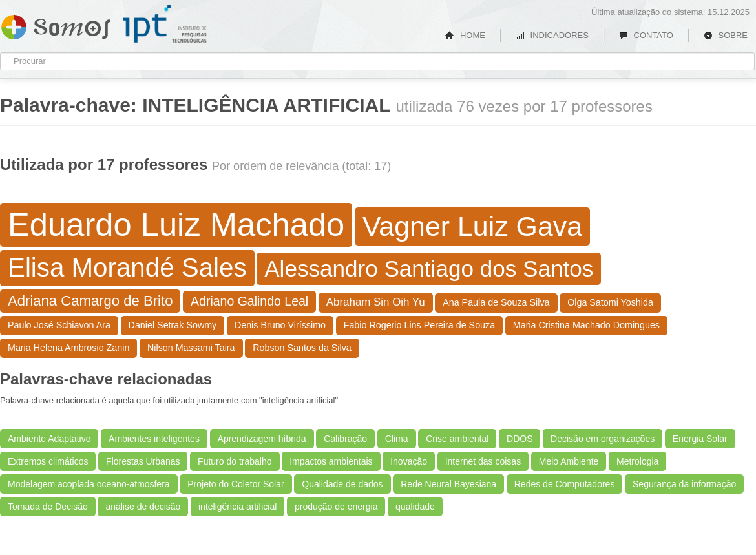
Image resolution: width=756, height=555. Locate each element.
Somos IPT (56, 25)
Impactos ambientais (331, 461)
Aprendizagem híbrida (262, 439)
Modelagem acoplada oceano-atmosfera (89, 484)
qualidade (415, 507)
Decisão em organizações (603, 439)
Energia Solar (700, 439)
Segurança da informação (684, 484)
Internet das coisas (483, 461)
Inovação (409, 461)
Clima (397, 439)
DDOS (520, 439)
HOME (465, 35)
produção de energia (336, 507)
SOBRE (726, 35)
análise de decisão (143, 507)
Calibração (345, 439)
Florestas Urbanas (143, 461)
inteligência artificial (237, 507)
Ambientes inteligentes (154, 439)
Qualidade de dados (342, 484)
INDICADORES (552, 35)
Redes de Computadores (565, 484)
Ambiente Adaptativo (49, 439)
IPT (165, 24)
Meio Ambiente (569, 461)
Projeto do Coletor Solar (236, 484)
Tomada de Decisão (48, 507)
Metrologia (637, 461)
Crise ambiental (457, 439)
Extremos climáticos (48, 461)
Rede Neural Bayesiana (448, 484)
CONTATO (646, 35)
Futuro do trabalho (235, 461)
